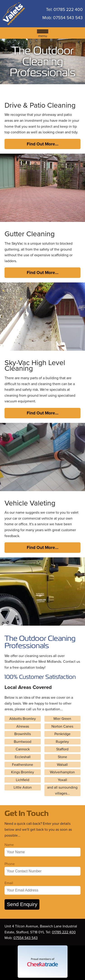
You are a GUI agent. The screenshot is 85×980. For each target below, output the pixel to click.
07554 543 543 (68, 18)
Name (9, 845)
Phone (10, 864)
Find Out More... (43, 144)
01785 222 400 (68, 10)
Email (9, 883)
